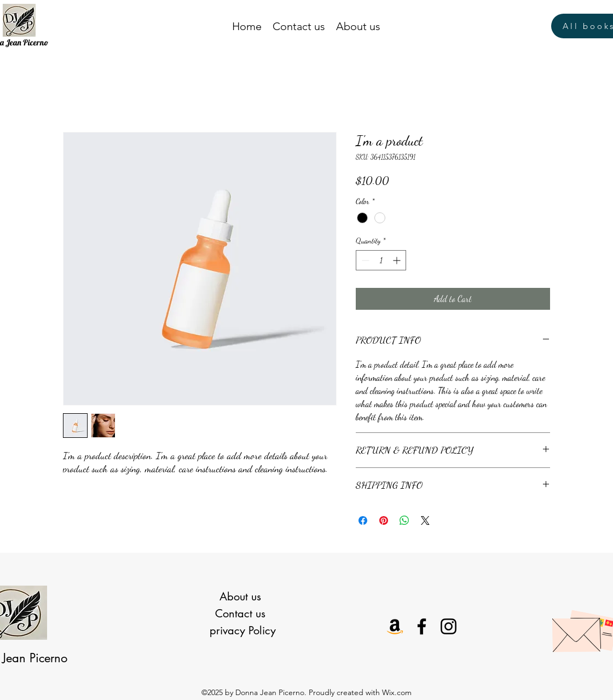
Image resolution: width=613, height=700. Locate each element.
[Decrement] (364, 260)
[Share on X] (425, 520)
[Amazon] (395, 626)
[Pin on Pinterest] (384, 520)
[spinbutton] (381, 260)
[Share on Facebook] (363, 520)
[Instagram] (449, 626)
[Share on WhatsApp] (404, 520)
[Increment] (398, 260)
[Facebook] (422, 626)
